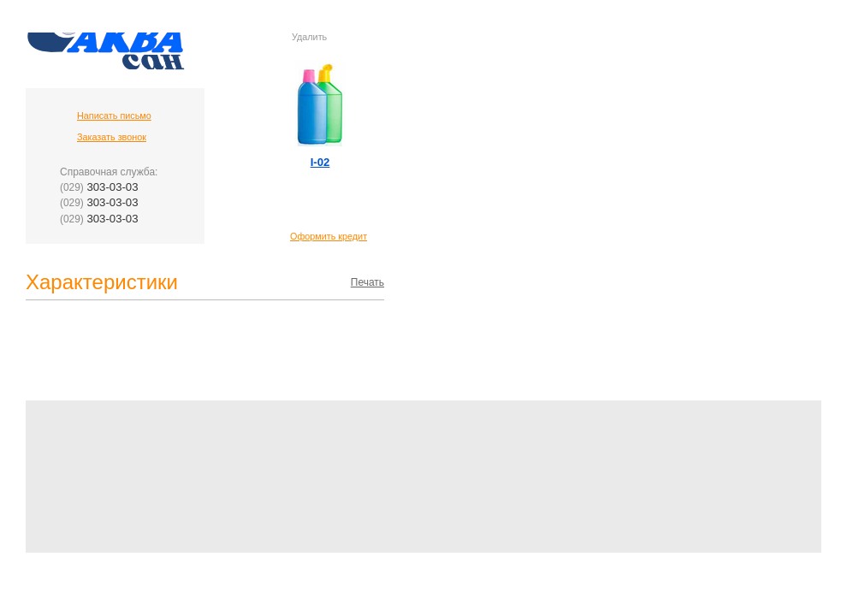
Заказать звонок (112, 137)
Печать (367, 282)
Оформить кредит (329, 236)
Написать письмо (114, 115)
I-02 (320, 162)
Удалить (309, 37)
